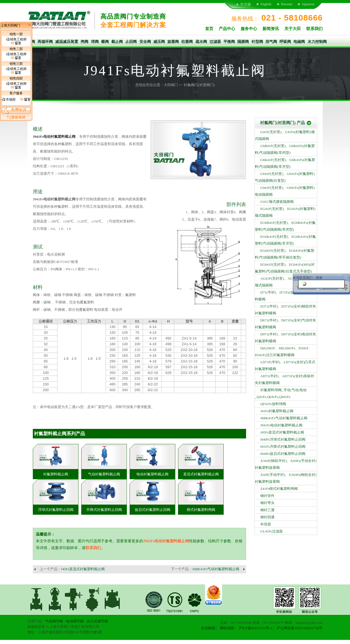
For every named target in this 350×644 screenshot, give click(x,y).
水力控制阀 (317, 42)
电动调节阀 (75, 621)
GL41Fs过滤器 (272, 531)
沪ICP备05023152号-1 (255, 628)
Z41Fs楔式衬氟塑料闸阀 (279, 489)
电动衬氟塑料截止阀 (152, 474)
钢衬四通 (267, 517)
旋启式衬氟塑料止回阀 (153, 510)
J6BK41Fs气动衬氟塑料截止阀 (216, 569)
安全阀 (145, 42)
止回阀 (131, 42)
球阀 (95, 42)
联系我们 (314, 29)
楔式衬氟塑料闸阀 (201, 510)
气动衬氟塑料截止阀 (104, 474)
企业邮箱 (208, 628)
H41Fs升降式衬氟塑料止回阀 (283, 447)
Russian (287, 4)
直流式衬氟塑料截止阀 (201, 474)
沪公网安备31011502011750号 (300, 628)
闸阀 (84, 42)
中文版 (246, 4)
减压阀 (159, 42)
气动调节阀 (54, 621)
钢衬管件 (267, 496)
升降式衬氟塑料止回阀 (104, 510)
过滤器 (215, 42)
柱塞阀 (187, 42)
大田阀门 (171, 85)
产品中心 (227, 29)
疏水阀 (201, 42)
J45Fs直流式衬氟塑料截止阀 (83, 569)
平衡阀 (229, 42)
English (266, 4)
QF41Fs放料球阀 (273, 404)
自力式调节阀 (97, 621)
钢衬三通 (267, 510)
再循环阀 (45, 42)
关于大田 (293, 29)
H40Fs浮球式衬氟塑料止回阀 (283, 439)
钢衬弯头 (267, 503)
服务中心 (249, 29)
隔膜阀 (243, 42)
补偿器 (266, 524)
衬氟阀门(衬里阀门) (199, 85)
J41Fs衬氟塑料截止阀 (277, 411)
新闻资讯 (271, 29)
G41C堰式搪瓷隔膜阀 (277, 202)
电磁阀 (299, 42)
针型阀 (257, 42)
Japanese (308, 4)
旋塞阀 (173, 42)
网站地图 (227, 628)
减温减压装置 (67, 42)
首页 (209, 29)
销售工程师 (16, 41)
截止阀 (117, 42)
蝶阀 (105, 42)
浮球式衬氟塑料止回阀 (56, 510)
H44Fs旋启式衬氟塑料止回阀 (283, 454)
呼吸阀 (285, 42)
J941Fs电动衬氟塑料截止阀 (54, 137)
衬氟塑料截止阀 (56, 474)
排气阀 (271, 42)
